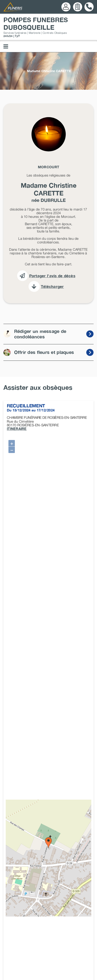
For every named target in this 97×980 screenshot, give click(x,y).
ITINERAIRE (17, 429)
